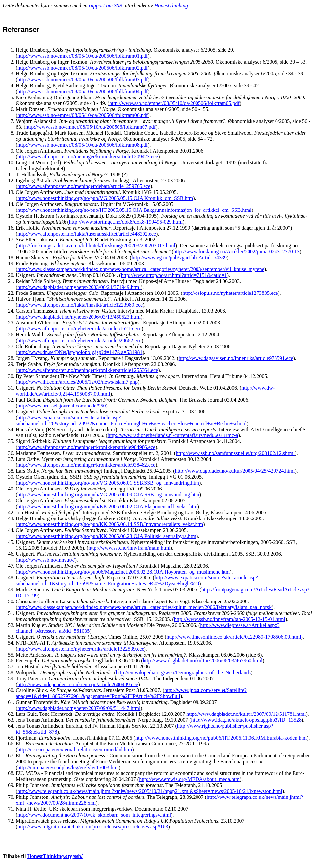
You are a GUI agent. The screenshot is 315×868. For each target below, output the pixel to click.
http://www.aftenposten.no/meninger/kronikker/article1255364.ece (88, 370)
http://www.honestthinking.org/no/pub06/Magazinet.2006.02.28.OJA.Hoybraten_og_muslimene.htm (124, 572)
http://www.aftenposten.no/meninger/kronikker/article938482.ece (86, 465)
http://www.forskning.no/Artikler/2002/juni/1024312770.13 (236, 252)
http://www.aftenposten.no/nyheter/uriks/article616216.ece (79, 329)
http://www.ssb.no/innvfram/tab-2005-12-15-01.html (230, 619)
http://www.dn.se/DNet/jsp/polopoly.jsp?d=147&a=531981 (80, 352)
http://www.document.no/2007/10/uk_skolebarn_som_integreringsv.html (94, 815)
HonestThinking (171, 5)
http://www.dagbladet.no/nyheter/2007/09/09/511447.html (79, 708)
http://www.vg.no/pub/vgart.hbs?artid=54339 (179, 257)
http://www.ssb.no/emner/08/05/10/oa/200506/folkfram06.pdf (83, 115)
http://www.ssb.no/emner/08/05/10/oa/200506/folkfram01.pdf (83, 56)
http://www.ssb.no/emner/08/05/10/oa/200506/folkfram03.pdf (83, 80)
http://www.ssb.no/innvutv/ (46, 560)
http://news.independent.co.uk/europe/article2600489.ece (78, 684)
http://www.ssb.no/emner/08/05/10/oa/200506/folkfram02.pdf (83, 68)
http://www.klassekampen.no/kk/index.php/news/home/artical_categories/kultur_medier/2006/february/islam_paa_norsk (144, 607)
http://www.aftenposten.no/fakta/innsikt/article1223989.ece (80, 305)
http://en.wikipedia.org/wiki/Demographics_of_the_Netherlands (183, 672)
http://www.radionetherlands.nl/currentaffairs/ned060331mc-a (173, 435)
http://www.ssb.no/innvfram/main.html (129, 548)
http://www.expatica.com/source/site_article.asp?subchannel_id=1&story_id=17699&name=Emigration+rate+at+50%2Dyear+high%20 (137, 581)
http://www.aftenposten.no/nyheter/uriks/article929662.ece (79, 340)
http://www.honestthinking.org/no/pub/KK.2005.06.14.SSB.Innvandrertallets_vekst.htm (110, 524)
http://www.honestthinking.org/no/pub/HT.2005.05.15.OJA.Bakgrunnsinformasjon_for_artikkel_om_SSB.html (134, 210)
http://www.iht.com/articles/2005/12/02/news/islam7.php (78, 382)
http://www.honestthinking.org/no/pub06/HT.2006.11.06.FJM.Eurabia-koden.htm (221, 738)
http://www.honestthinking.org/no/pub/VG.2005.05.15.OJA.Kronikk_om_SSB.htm (105, 198)
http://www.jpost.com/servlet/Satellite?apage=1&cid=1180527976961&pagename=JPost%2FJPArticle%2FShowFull (131, 693)
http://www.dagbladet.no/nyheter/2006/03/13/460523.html (79, 317)
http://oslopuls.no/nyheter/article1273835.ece (230, 293)
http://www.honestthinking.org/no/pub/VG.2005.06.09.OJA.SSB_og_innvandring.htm (108, 495)
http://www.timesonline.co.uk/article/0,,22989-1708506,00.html (234, 637)
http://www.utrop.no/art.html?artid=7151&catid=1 (174, 275)
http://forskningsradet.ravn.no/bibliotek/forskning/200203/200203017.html (96, 246)
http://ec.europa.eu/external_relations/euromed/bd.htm (75, 750)
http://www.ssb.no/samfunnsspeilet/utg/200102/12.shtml (235, 453)
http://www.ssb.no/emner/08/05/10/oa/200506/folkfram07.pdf (91, 127)
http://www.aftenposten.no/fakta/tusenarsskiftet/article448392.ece (87, 234)
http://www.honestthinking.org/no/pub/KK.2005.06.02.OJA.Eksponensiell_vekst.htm (107, 506)
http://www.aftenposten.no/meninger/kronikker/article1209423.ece (88, 157)
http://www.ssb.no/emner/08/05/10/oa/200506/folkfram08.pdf (83, 145)
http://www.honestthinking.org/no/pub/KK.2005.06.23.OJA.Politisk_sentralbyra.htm (107, 536)
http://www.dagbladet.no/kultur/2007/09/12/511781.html (246, 714)
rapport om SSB (106, 5)
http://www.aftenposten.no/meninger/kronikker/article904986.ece (86, 447)
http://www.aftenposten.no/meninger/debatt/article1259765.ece (84, 186)
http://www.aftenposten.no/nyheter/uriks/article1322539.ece (81, 649)
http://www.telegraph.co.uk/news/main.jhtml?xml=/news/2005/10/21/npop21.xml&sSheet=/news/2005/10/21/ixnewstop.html (150, 791)
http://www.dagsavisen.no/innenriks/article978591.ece (236, 358)
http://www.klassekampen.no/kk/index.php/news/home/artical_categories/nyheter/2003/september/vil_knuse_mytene (141, 269)
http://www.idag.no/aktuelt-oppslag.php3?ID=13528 (246, 720)
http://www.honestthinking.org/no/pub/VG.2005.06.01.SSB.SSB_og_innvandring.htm (108, 483)
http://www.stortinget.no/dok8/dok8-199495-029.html (126, 222)
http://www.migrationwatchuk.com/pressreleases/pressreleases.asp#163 (93, 827)
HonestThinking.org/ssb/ (55, 856)
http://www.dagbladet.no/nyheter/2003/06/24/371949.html (79, 287)
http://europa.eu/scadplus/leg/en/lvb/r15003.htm (68, 767)
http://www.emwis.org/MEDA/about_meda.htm (189, 779)
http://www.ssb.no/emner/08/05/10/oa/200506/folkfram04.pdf (83, 91)
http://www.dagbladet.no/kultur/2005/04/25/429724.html (235, 471)
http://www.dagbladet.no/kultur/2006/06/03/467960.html (203, 661)
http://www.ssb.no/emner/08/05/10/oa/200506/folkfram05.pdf (174, 103)
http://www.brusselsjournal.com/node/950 (62, 406)
